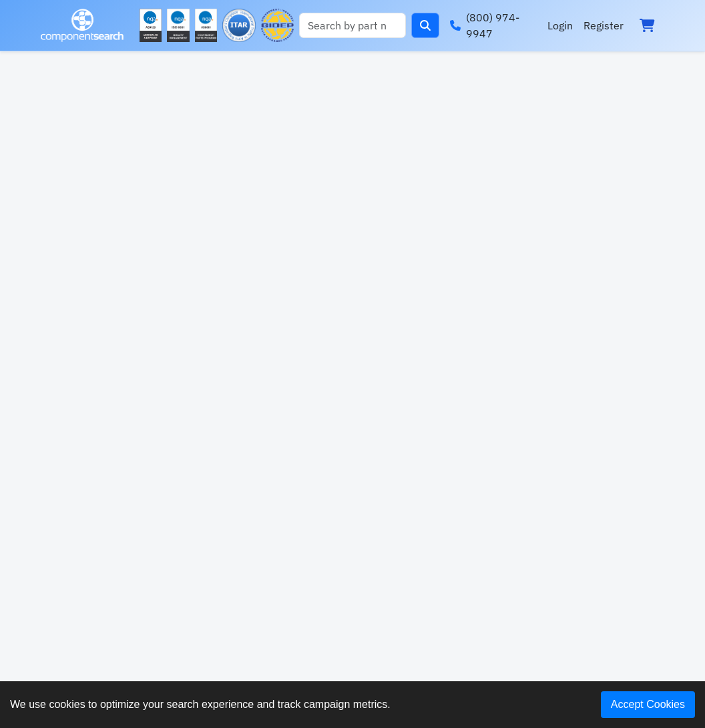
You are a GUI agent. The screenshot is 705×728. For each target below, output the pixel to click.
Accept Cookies (648, 704)
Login (560, 25)
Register (604, 25)
